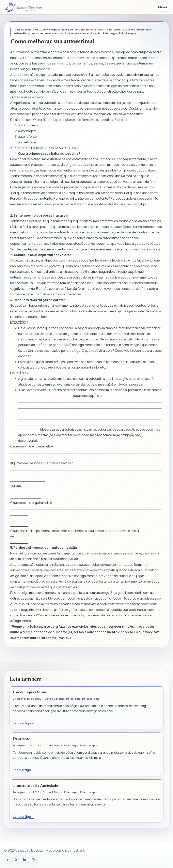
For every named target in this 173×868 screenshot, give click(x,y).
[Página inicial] (24, 7)
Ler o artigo (22, 723)
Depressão (22, 739)
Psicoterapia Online (30, 692)
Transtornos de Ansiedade (35, 786)
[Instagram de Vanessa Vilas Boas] (33, 860)
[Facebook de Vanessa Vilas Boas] (8, 860)
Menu (163, 7)
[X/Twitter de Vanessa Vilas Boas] (16, 860)
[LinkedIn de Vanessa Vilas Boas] (25, 860)
